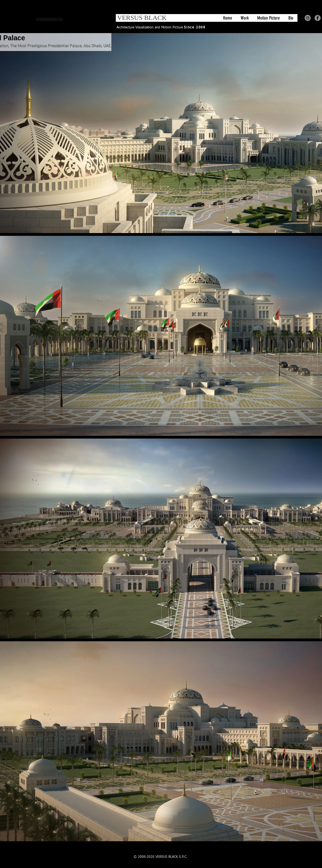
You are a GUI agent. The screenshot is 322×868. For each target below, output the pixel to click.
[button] (245, 18)
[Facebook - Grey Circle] (318, 18)
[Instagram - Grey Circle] (308, 18)
